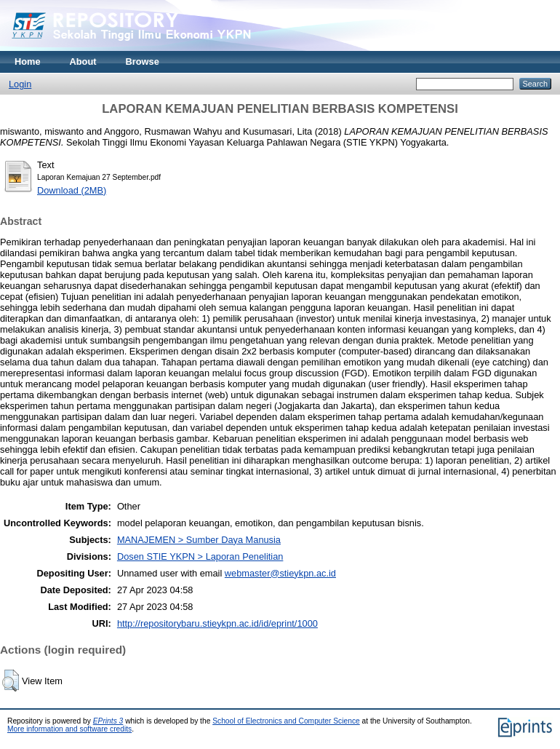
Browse (143, 62)
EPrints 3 (108, 721)
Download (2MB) (72, 190)
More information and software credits (69, 729)
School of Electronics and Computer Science (286, 721)
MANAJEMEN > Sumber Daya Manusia (199, 540)
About (83, 62)
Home (28, 62)
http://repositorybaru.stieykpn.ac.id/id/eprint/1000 (217, 623)
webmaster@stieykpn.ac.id (280, 573)
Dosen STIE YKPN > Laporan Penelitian (200, 556)
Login (20, 84)
